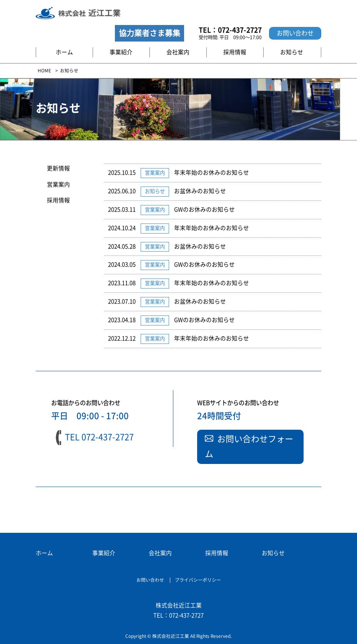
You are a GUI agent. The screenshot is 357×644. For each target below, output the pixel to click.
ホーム (64, 52)
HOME (44, 71)
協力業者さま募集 (149, 33)
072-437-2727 (240, 30)
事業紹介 (121, 52)
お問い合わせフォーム (249, 447)
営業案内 (58, 184)
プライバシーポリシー (198, 580)
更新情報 (58, 168)
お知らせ (292, 52)
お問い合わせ (295, 33)
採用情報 (235, 52)
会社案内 (178, 52)
